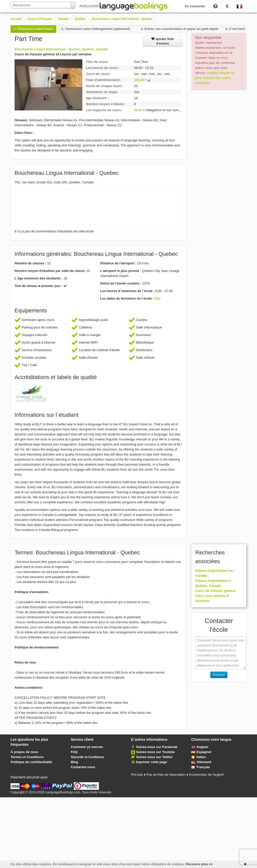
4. (235, 29)
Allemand (201, 762)
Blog (74, 762)
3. (179, 29)
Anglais (200, 747)
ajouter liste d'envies (163, 41)
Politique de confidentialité (31, 762)
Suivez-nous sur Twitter (154, 757)
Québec (80, 19)
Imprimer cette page (152, 762)
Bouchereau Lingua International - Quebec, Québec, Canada (61, 49)
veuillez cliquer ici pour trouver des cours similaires (215, 78)
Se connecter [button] (195, 6)
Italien (199, 757)
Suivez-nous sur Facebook (157, 747)
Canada (63, 19)
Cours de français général (215, 591)
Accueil (16, 19)
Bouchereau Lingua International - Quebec (122, 19)
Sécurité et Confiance (87, 757)
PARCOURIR (91, 6)
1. (34, 29)
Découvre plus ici (199, 864)
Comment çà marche (87, 747)
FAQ (74, 752)
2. (96, 29)
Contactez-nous (83, 767)
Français (201, 767)
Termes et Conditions (27, 757)
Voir (158, 298)
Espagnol (201, 752)
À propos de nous (24, 752)
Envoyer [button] (219, 675)
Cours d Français (40, 19)
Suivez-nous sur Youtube (155, 752)
